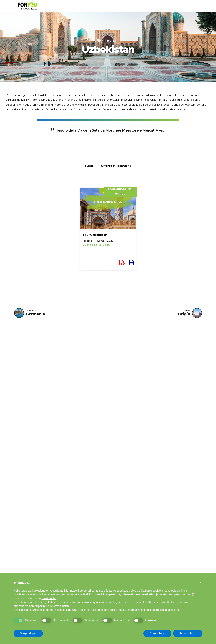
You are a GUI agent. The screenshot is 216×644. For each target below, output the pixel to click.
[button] (200, 582)
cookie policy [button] (49, 598)
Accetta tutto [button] (188, 633)
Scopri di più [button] (28, 633)
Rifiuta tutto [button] (157, 633)
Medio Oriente (110, 41)
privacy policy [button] (128, 591)
